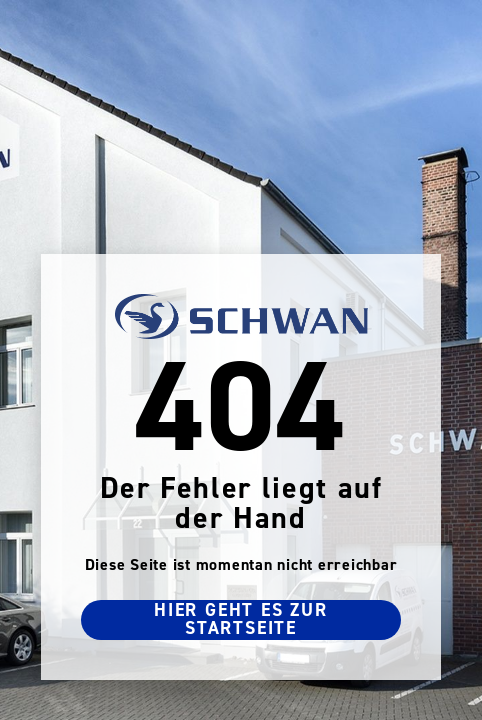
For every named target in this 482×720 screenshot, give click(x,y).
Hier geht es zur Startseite (241, 620)
